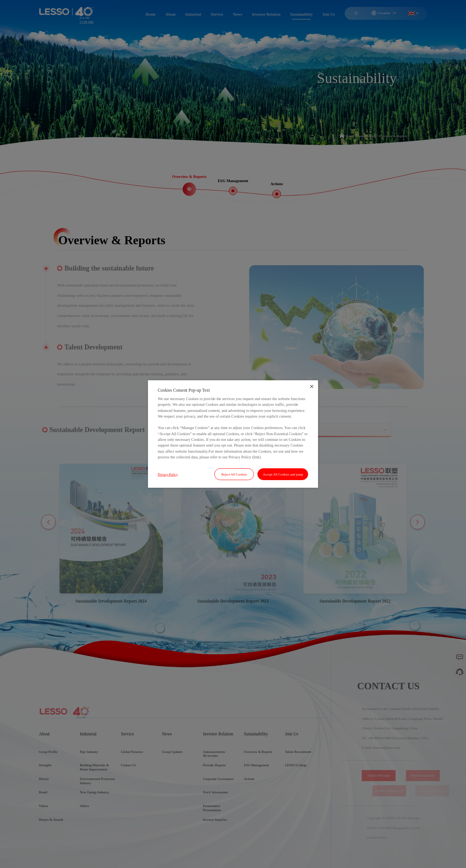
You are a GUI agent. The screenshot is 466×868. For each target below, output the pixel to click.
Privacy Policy (168, 474)
